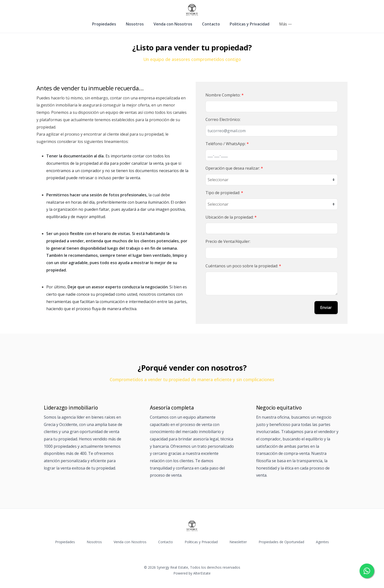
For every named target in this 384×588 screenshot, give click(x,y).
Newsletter (238, 542)
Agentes (322, 542)
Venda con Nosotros (173, 24)
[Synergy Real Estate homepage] (192, 10)
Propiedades (104, 24)
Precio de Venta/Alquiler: (228, 241)
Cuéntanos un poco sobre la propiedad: (243, 266)
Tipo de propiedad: (224, 193)
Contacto (211, 24)
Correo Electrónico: (223, 119)
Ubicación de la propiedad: (231, 217)
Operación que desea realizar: (234, 168)
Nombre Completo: (225, 95)
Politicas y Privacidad (250, 24)
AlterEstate (202, 573)
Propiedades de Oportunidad (281, 542)
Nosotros (135, 24)
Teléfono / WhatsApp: (227, 144)
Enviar (326, 307)
